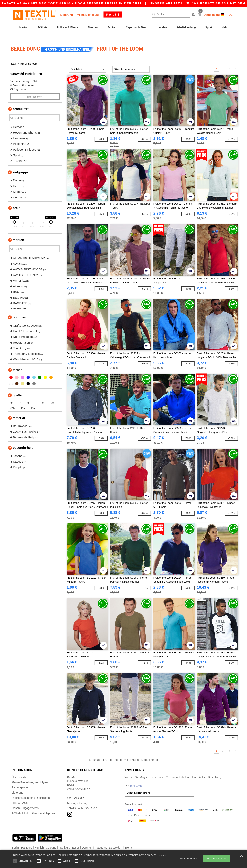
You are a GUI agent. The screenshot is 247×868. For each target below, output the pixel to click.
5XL (33, 401)
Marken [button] (18, 233)
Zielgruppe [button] (21, 166)
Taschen (93, 27)
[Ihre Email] (145, 779)
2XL (53, 396)
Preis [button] (17, 201)
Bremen (129, 841)
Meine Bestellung (88, 15)
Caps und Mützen (137, 27)
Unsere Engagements (25, 801)
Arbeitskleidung (186, 27)
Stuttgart (102, 841)
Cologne (51, 841)
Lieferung (67, 15)
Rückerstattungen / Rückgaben (31, 791)
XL (44, 396)
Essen (76, 841)
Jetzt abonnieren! (139, 786)
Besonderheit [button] (23, 441)
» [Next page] (235, 62)
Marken (24, 27)
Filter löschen (35, 90)
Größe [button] (17, 388)
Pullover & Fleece (68, 27)
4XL (23, 401)
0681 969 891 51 (78, 791)
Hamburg (27, 841)
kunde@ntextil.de (78, 774)
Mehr (225, 27)
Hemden (162, 27)
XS (12, 396)
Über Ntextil (19, 770)
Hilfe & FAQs (20, 796)
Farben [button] (18, 363)
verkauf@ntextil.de (79, 782)
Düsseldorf (116, 841)
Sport (209, 27)
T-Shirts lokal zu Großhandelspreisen (35, 806)
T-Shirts (43, 27)
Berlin (15, 841)
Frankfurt (64, 841)
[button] (194, 15)
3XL (13, 401)
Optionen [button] (20, 311)
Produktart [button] (21, 102)
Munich (39, 841)
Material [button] (19, 411)
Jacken (112, 27)
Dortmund (88, 841)
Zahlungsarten (21, 781)
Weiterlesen (160, 855)
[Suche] (170, 14)
